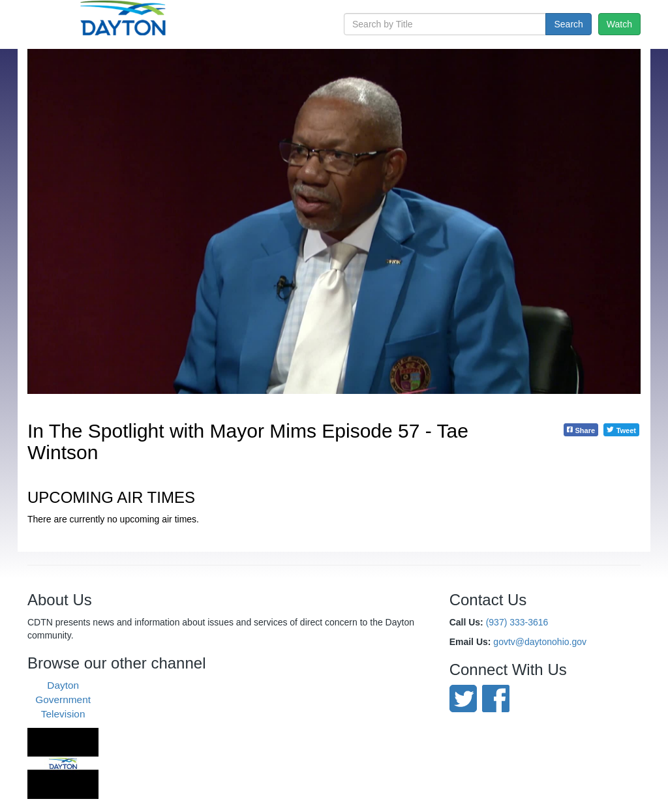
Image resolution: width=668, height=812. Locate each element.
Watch (619, 24)
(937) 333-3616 (517, 622)
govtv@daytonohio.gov (540, 642)
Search (568, 24)
